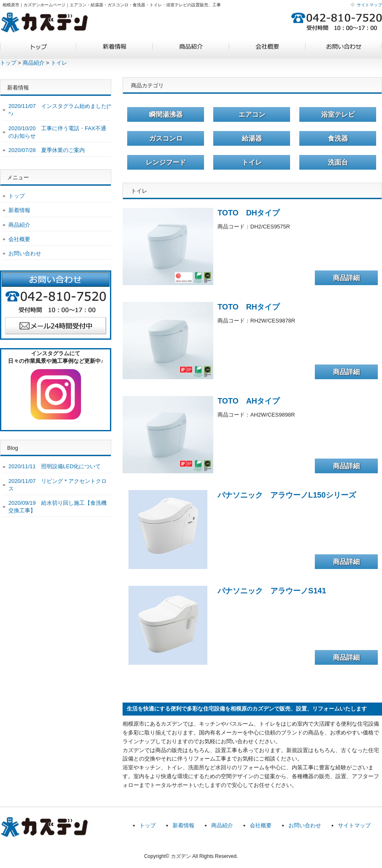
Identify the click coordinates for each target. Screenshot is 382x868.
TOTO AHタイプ (249, 401)
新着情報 (115, 50)
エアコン (252, 114)
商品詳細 (346, 278)
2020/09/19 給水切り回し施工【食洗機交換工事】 (58, 507)
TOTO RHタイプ (249, 307)
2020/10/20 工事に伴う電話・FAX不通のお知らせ (57, 132)
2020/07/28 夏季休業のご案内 (47, 150)
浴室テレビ (338, 114)
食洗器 (338, 138)
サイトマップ (369, 5)
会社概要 (267, 50)
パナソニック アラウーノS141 (272, 591)
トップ (38, 50)
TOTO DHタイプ (249, 213)
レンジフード (166, 162)
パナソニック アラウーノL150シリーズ (286, 495)
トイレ (59, 63)
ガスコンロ (166, 138)
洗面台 (338, 162)
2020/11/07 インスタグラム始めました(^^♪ (60, 110)
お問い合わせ (344, 50)
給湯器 (252, 138)
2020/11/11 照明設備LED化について (55, 466)
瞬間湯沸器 (166, 114)
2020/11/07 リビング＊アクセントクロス (58, 485)
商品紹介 (191, 50)
